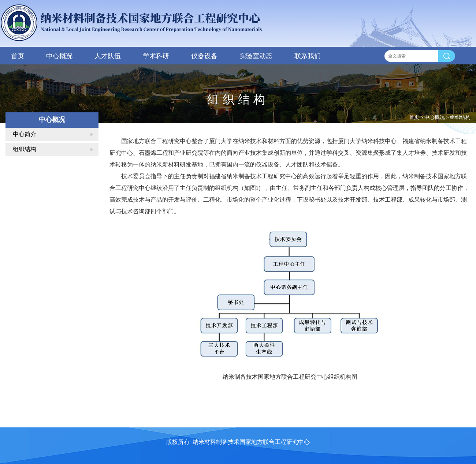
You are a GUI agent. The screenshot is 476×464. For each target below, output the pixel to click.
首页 (18, 56)
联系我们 (308, 56)
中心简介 (25, 134)
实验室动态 (256, 56)
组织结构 (25, 149)
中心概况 (59, 56)
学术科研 (156, 56)
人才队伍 (108, 56)
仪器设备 (204, 56)
